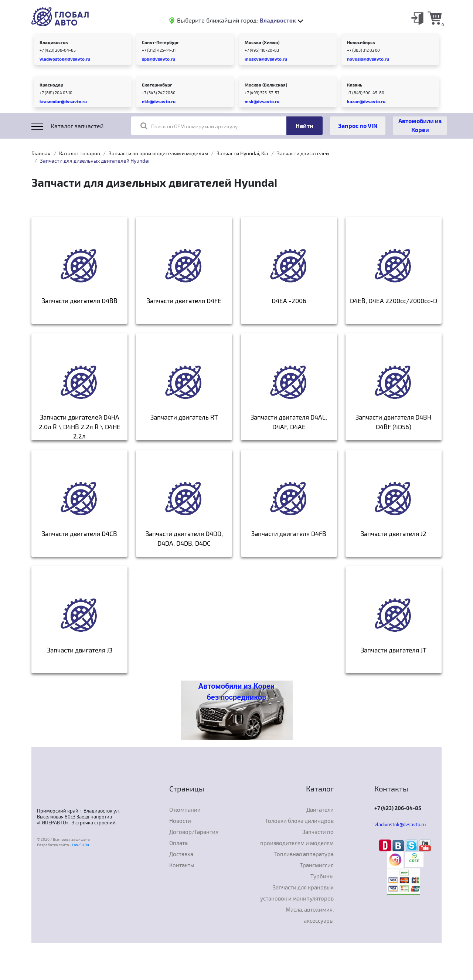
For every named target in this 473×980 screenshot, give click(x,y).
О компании (185, 810)
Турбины (322, 876)
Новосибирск (361, 42)
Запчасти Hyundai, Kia (242, 153)
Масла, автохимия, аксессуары (310, 915)
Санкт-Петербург (161, 42)
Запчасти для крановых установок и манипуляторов (297, 893)
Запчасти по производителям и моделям (158, 153)
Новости (180, 821)
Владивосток (54, 42)
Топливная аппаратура (304, 854)
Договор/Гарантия (194, 832)
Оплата (178, 843)
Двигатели (320, 810)
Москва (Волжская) (266, 85)
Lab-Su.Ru (81, 845)
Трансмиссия (317, 865)
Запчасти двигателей (303, 153)
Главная (41, 153)
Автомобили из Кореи (420, 125)
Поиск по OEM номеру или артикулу (189, 126)
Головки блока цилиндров (300, 821)
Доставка (181, 854)
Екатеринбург (157, 85)
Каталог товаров (80, 153)
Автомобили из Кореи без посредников (236, 692)
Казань (355, 85)
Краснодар (51, 85)
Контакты (182, 865)
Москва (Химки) (262, 42)
